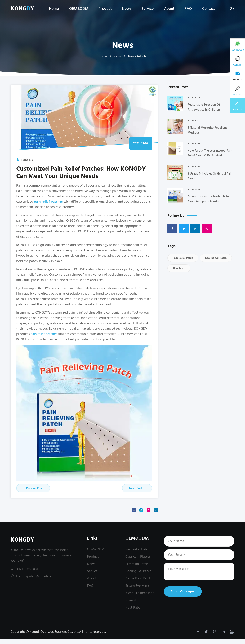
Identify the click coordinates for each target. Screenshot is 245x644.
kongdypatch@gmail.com (32, 576)
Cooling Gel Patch (216, 258)
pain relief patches (44, 334)
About (169, 9)
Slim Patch (179, 268)
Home (54, 9)
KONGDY (22, 540)
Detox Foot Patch (138, 578)
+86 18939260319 (25, 569)
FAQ (188, 9)
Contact (209, 9)
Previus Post (33, 488)
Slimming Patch (137, 564)
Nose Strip (133, 600)
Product (105, 9)
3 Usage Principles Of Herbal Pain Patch (210, 176)
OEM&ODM (79, 9)
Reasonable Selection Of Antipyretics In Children (204, 107)
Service (148, 9)
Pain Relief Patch (183, 258)
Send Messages (183, 591)
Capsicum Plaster (138, 557)
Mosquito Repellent (140, 593)
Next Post (137, 488)
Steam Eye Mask (137, 586)
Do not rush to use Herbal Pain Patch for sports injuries (208, 199)
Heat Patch (134, 608)
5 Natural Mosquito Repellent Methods (207, 130)
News (127, 9)
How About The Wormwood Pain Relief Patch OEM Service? (210, 153)
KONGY (22, 9)
